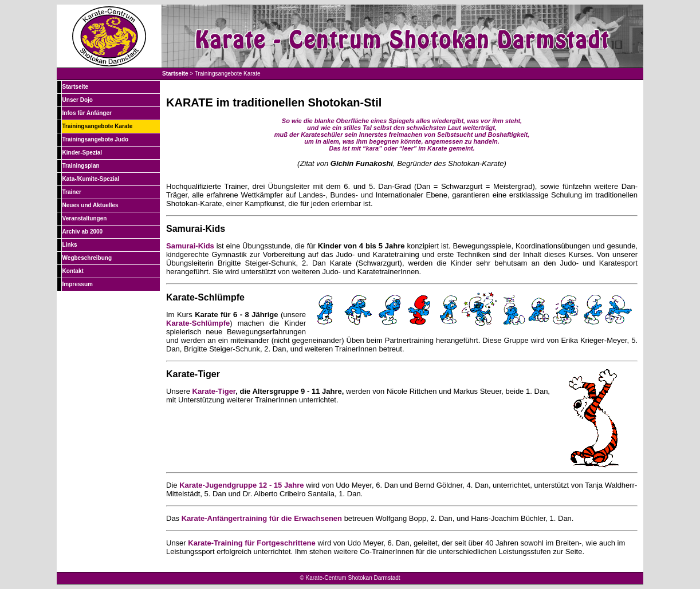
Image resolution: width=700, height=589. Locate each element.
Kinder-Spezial (82, 153)
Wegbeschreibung (87, 258)
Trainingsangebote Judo (96, 139)
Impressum (78, 284)
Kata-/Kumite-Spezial (91, 179)
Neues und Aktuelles (91, 205)
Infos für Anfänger (87, 113)
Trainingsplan (81, 166)
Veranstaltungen (85, 218)
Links (70, 245)
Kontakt (73, 271)
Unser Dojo (78, 100)
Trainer (72, 192)
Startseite (175, 74)
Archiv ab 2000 (83, 232)
